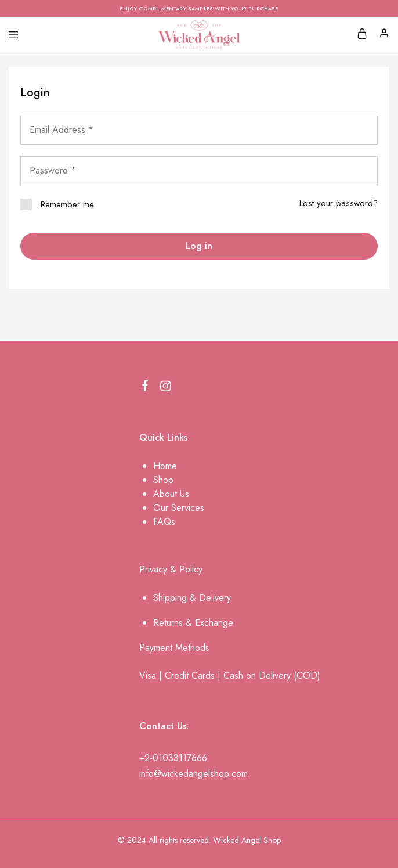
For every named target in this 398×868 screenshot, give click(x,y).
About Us (171, 494)
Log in (199, 246)
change (219, 623)
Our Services (179, 508)
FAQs (164, 522)
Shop (163, 480)
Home (165, 466)
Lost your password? (339, 203)
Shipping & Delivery (192, 598)
